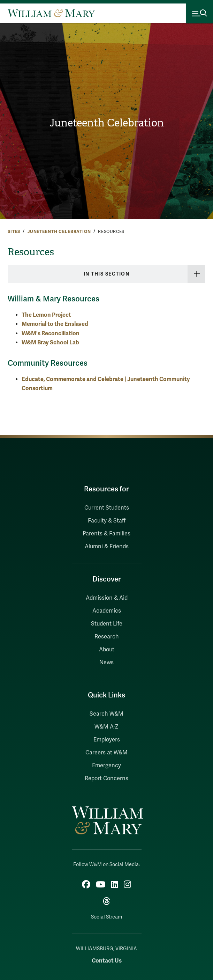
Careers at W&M (106, 753)
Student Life (107, 624)
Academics (107, 611)
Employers (107, 740)
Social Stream (106, 917)
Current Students (107, 508)
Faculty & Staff (107, 521)
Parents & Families (106, 534)
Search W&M (106, 714)
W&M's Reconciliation (51, 333)
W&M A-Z (106, 727)
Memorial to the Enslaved (55, 324)
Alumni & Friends (107, 547)
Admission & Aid (107, 598)
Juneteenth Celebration (107, 123)
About (107, 650)
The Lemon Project (46, 315)
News (106, 663)
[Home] (51, 13)
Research (107, 637)
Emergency (106, 766)
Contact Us (107, 961)
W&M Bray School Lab (50, 342)
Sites (14, 232)
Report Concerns (106, 778)
